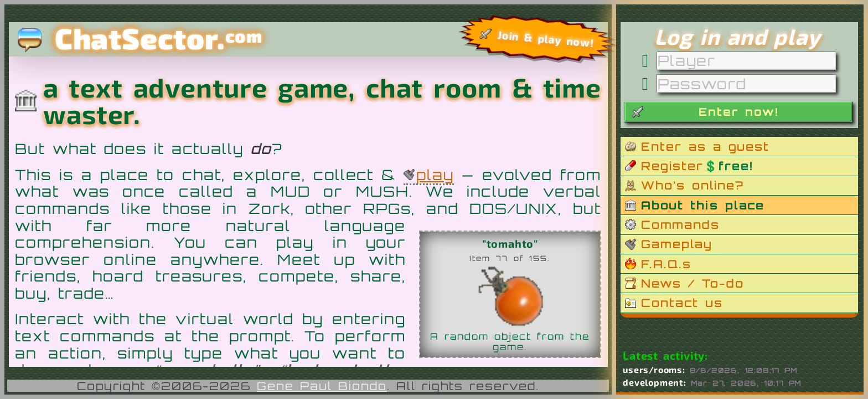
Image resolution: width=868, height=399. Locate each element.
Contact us (682, 303)
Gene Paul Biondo (322, 386)
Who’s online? (693, 185)
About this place (703, 205)
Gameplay (677, 244)
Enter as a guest (705, 146)
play (435, 175)
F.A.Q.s (666, 264)
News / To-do (693, 283)
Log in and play (737, 36)
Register (697, 166)
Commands (680, 224)
